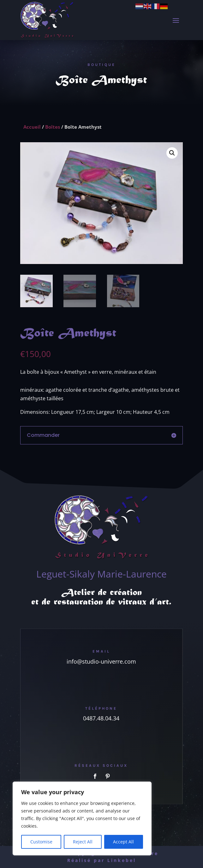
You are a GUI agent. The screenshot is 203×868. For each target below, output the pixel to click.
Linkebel (122, 860)
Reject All (83, 842)
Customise (41, 842)
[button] (172, 153)
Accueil (32, 127)
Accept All (123, 842)
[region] (82, 818)
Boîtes (53, 127)
